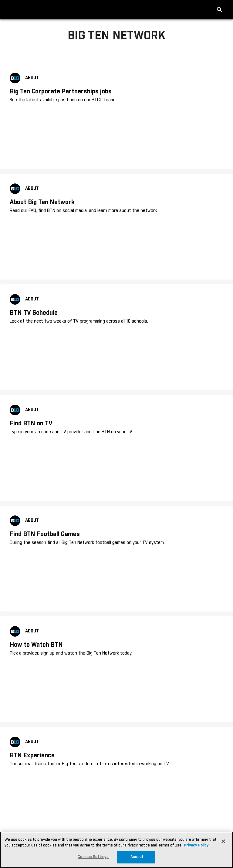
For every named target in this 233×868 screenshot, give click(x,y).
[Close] (223, 841)
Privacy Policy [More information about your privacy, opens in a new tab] (196, 845)
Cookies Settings (93, 857)
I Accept (136, 857)
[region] (116, 850)
